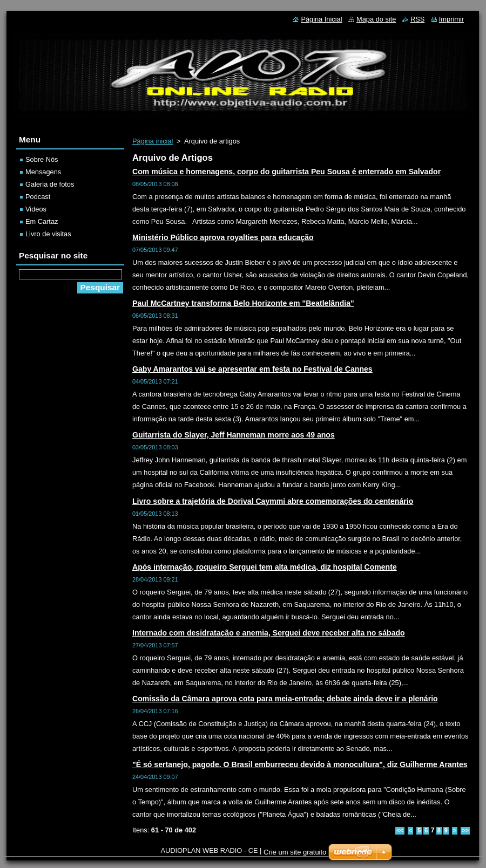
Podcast (38, 197)
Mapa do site (376, 19)
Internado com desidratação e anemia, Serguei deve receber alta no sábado (269, 633)
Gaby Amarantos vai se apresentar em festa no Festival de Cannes (252, 369)
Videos (36, 209)
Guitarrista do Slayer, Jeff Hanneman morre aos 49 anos (234, 435)
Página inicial (153, 141)
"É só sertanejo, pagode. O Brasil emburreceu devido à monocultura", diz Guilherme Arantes (300, 764)
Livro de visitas (48, 234)
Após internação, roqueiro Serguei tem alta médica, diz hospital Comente (265, 567)
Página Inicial (321, 19)
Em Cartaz (42, 221)
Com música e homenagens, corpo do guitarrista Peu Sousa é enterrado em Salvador (286, 172)
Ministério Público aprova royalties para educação (223, 237)
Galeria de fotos (50, 184)
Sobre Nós (42, 159)
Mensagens (43, 172)
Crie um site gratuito (295, 852)
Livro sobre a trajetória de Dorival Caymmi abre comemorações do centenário (273, 501)
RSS (417, 19)
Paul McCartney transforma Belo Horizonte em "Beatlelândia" (243, 303)
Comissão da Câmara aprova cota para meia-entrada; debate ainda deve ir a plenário (285, 699)
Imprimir (451, 19)
